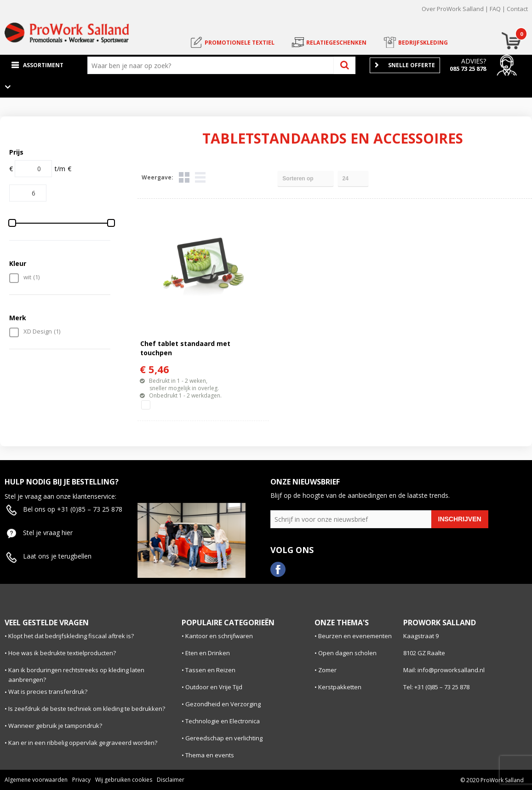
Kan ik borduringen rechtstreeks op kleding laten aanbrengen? (76, 675)
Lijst (200, 177)
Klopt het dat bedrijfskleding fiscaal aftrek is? (71, 636)
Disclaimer (171, 780)
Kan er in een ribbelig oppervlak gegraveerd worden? (83, 743)
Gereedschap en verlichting (224, 738)
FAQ (495, 9)
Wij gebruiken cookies (124, 780)
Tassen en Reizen (210, 670)
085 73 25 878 (468, 69)
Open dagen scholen (347, 653)
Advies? (474, 61)
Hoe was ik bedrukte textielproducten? (62, 653)
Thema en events (210, 755)
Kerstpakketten (340, 687)
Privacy (81, 780)
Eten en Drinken (208, 653)
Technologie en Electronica (223, 721)
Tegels (184, 177)
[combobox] (213, 65)
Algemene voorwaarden (36, 780)
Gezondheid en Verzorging (223, 704)
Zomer (327, 670)
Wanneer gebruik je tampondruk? (55, 726)
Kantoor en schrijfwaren (219, 636)
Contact (517, 9)
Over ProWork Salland (453, 9)
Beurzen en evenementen (355, 636)
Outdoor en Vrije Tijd (214, 687)
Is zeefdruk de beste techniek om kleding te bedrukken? (87, 709)
